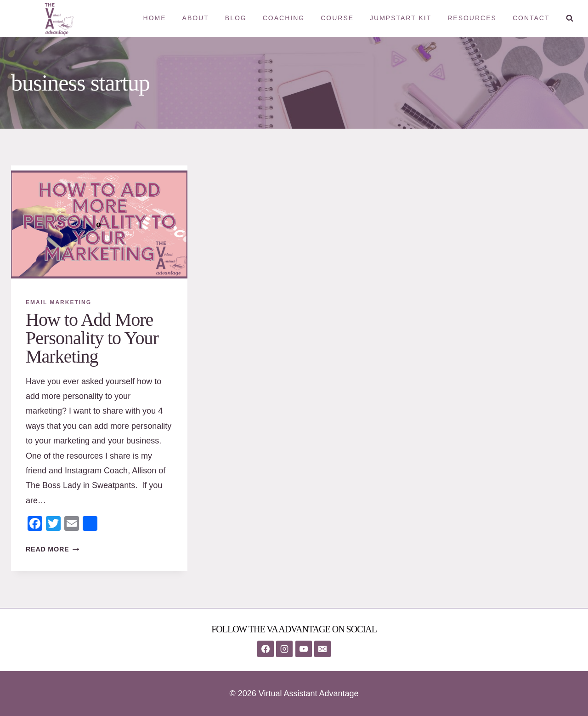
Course (337, 18)
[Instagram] (284, 649)
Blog (236, 18)
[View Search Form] (570, 18)
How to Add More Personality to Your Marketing (92, 338)
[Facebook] (266, 649)
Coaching (284, 18)
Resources (472, 18)
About (196, 18)
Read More (52, 549)
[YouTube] (304, 649)
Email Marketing (59, 302)
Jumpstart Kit (401, 18)
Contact (531, 18)
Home (155, 18)
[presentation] (99, 224)
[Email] (322, 649)
